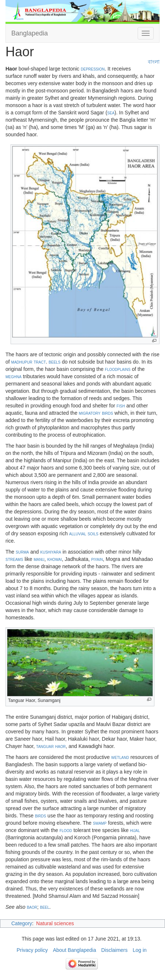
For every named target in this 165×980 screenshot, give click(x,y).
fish (121, 406)
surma (22, 552)
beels (54, 362)
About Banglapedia (74, 950)
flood (66, 830)
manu (39, 559)
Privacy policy (32, 950)
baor (32, 907)
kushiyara (51, 552)
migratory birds (96, 413)
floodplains (118, 369)
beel (44, 907)
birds (41, 816)
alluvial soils (84, 533)
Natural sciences (55, 923)
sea (111, 113)
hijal (135, 830)
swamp (99, 823)
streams (14, 559)
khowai (54, 559)
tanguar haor (51, 746)
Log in (139, 950)
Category (22, 923)
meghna (14, 376)
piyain (97, 559)
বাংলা (154, 62)
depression (93, 69)
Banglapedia (30, 33)
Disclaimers (114, 950)
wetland (120, 757)
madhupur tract (29, 362)
